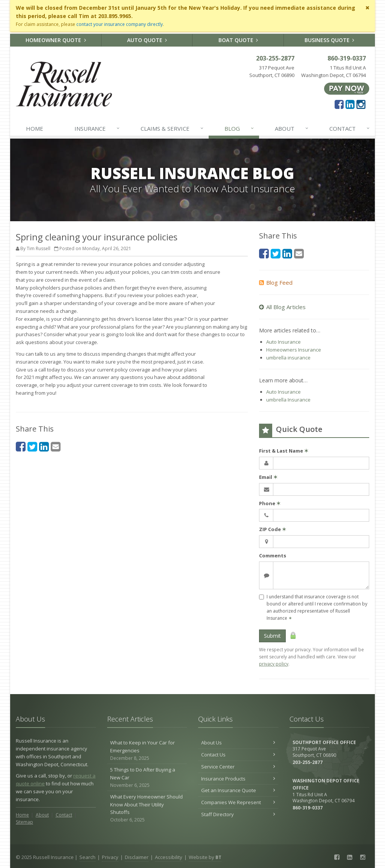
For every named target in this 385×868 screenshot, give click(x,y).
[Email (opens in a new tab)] (56, 446)
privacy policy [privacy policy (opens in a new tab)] (274, 664)
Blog (240, 128)
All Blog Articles (282, 307)
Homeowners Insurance (294, 350)
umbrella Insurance (288, 400)
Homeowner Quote (56, 40)
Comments (273, 556)
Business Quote (330, 40)
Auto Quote (147, 40)
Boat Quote (238, 40)
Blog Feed (276, 282)
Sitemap (24, 822)
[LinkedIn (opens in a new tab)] (350, 104)
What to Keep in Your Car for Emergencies (147, 750)
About (292, 128)
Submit (272, 636)
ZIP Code (273, 529)
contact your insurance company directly (120, 24)
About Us (238, 743)
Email (268, 477)
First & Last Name (284, 451)
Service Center (238, 767)
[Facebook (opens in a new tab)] (339, 104)
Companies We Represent (238, 802)
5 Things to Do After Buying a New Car (147, 777)
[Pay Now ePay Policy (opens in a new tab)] (347, 88)
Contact (350, 128)
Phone (270, 503)
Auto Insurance (283, 342)
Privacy (110, 857)
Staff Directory (238, 814)
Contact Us (238, 755)
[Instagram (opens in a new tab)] (361, 104)
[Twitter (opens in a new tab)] (32, 446)
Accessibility (169, 857)
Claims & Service (173, 128)
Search (87, 857)
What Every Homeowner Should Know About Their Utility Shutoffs (147, 808)
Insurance (98, 128)
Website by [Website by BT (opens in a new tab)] (205, 857)
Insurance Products (238, 779)
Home (35, 128)
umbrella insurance (288, 358)
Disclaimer (137, 857)
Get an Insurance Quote (238, 790)
